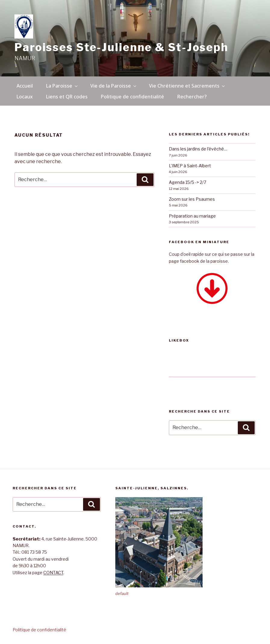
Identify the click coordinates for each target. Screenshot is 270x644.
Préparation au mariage (192, 216)
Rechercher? (192, 97)
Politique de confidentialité (132, 97)
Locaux (25, 97)
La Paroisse (62, 86)
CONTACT (53, 573)
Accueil (25, 86)
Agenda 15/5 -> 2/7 (188, 182)
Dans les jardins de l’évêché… (198, 149)
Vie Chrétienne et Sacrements (187, 86)
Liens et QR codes (67, 97)
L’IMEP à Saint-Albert (190, 166)
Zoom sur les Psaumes (192, 199)
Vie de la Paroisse (114, 86)
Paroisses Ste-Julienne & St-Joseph (121, 47)
